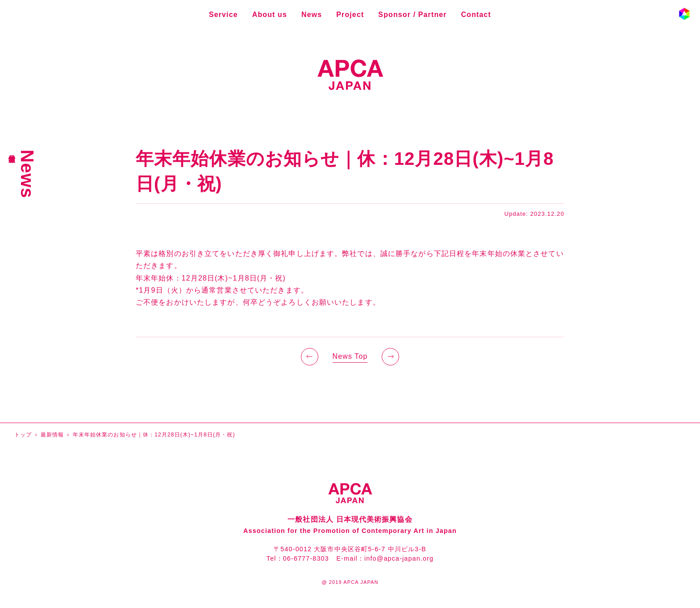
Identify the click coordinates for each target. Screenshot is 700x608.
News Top (350, 356)
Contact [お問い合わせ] (476, 15)
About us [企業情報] (270, 15)
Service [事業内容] (223, 15)
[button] (684, 14)
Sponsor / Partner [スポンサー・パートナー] (412, 15)
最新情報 (52, 435)
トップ (23, 435)
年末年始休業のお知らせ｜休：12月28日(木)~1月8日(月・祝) (154, 435)
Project (350, 15)
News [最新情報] (312, 15)
